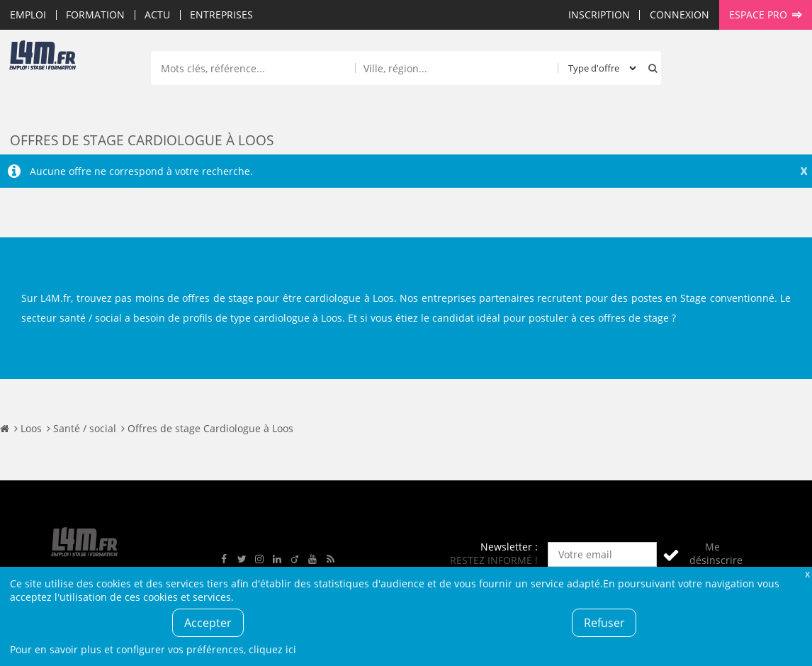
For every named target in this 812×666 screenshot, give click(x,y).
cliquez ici (272, 649)
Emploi (28, 15)
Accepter (208, 623)
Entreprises (221, 15)
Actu (157, 15)
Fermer (807, 574)
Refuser (604, 623)
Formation (95, 15)
